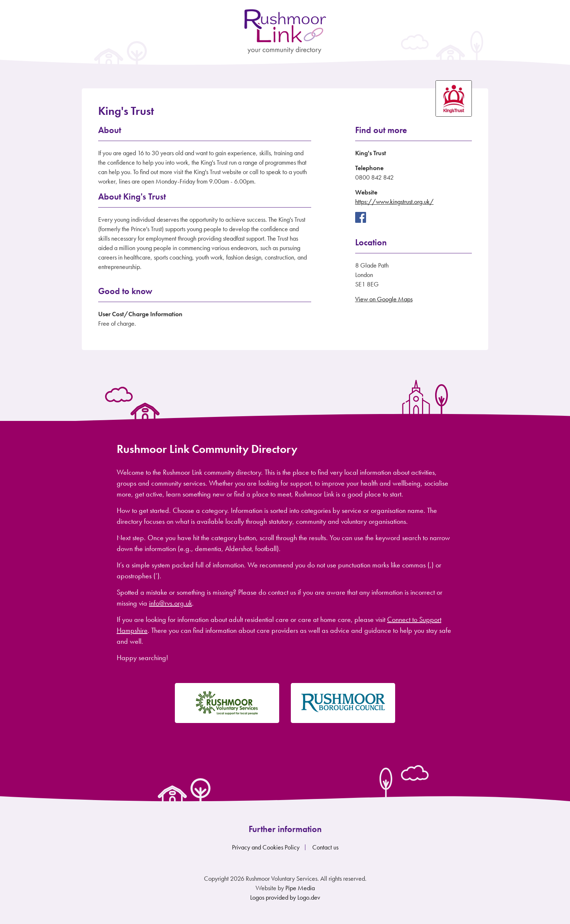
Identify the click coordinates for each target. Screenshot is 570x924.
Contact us (325, 847)
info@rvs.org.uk (170, 603)
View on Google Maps (384, 299)
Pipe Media (300, 888)
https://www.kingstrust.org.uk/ (394, 202)
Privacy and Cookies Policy (266, 847)
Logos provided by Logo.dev (285, 897)
